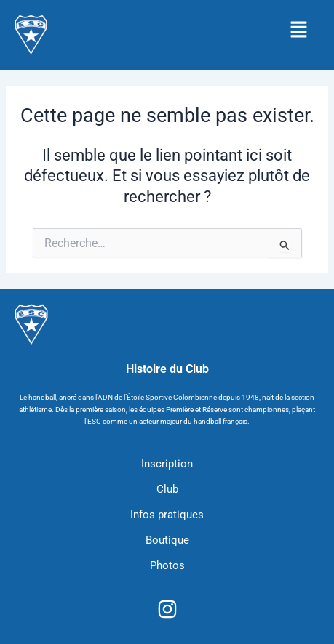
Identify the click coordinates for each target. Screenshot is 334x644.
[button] (298, 31)
